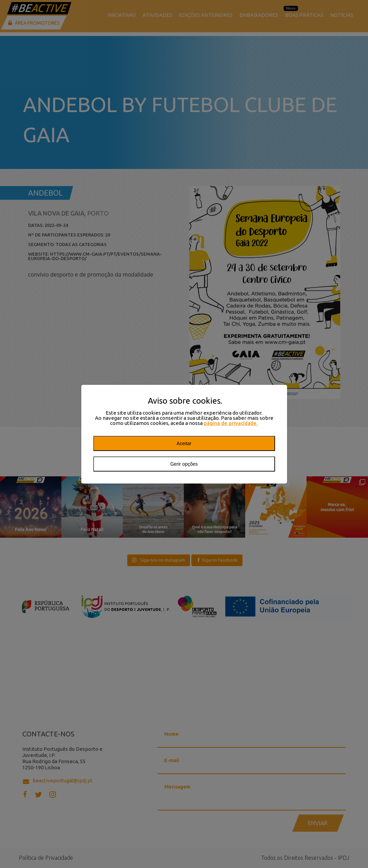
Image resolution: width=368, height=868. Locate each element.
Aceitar (184, 443)
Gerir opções (184, 464)
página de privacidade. (231, 423)
